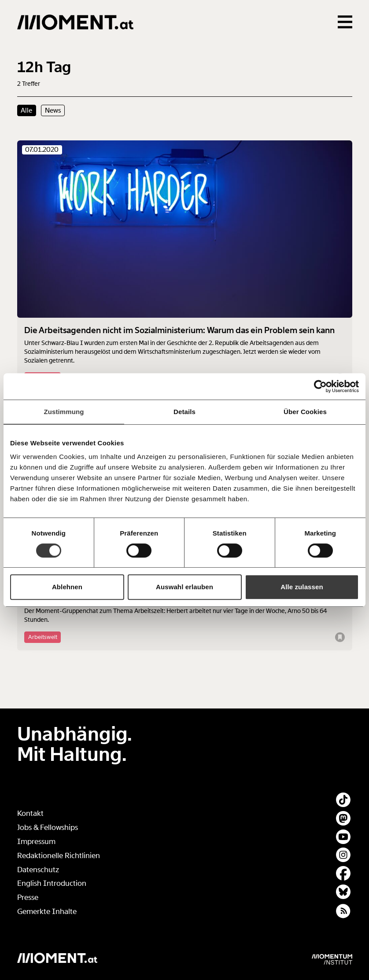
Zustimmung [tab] (64, 412)
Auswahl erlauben (184, 587)
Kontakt (30, 813)
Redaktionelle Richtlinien (59, 856)
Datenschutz (38, 870)
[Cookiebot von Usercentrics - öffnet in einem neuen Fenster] (320, 386)
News (53, 110)
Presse (28, 897)
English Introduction (52, 883)
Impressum (36, 842)
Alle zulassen (302, 587)
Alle (26, 110)
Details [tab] (184, 412)
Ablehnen (67, 587)
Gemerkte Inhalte (47, 912)
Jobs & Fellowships (48, 828)
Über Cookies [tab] (305, 412)
